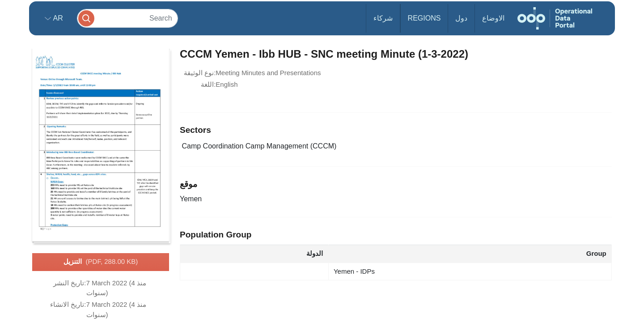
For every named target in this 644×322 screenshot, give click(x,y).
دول (461, 18)
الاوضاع (493, 18)
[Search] (127, 18)
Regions (424, 18)
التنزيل (101, 262)
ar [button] (57, 18)
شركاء (383, 18)
